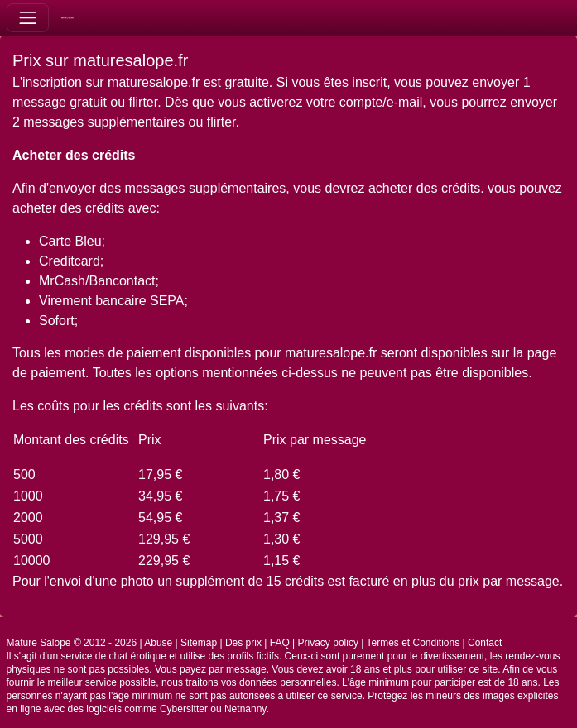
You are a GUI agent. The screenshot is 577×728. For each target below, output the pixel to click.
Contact (485, 643)
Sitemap (199, 643)
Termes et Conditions (413, 643)
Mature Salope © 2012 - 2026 (72, 643)
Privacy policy (328, 643)
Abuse (158, 643)
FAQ (280, 643)
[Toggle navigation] (28, 18)
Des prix (243, 643)
